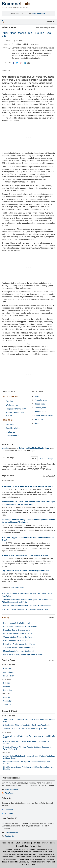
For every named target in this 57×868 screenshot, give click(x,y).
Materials (5, 448)
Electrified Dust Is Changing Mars (16, 630)
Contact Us (9, 836)
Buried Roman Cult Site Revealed (17, 623)
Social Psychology (13, 428)
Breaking (5, 618)
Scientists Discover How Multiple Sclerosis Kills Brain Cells (25, 609)
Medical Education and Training (15, 414)
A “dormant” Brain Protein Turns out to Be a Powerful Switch (27, 486)
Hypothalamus (40, 412)
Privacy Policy (48, 843)
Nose (37, 396)
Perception (10, 424)
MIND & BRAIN (6, 679)
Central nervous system (44, 415)
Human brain (40, 404)
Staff (18, 843)
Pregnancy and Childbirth (16, 409)
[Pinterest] (21, 63)
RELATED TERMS (37, 392)
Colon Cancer (9, 672)
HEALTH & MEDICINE (8, 665)
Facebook (9, 810)
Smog (37, 423)
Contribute (26, 843)
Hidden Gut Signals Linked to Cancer (18, 633)
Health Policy (8, 676)
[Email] (29, 63)
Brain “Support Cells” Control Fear (17, 641)
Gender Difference (13, 436)
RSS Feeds (10, 793)
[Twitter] (17, 63)
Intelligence (10, 432)
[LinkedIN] (25, 63)
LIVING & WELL (7, 694)
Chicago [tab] (50, 459)
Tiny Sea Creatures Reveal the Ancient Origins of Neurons (26, 571)
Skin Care (7, 704)
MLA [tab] (34, 459)
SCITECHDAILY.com (17, 588)
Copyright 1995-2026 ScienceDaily (18, 849)
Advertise (36, 843)
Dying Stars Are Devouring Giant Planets (19, 644)
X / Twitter (9, 813)
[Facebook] (14, 63)
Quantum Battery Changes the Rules (18, 637)
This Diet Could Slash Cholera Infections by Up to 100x (25, 729)
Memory (7, 687)
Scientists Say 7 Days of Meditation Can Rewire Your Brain (26, 725)
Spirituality (7, 701)
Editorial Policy (22, 846)
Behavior (7, 683)
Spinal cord (39, 419)
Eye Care (10, 401)
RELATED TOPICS (9, 392)
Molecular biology (41, 400)
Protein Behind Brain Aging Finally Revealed (21, 626)
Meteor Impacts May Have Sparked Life (19, 651)
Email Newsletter (12, 790)
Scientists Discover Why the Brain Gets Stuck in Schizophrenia (26, 606)
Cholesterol (8, 669)
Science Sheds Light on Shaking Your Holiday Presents (25, 555)
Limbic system (40, 408)
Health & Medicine (11, 397)
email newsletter (38, 13)
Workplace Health (13, 405)
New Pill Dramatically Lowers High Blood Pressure (23, 655)
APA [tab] (41, 459)
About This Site (8, 843)
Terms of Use (36, 846)
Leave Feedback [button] (12, 832)
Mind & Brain (8, 420)
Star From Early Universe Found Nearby (19, 648)
